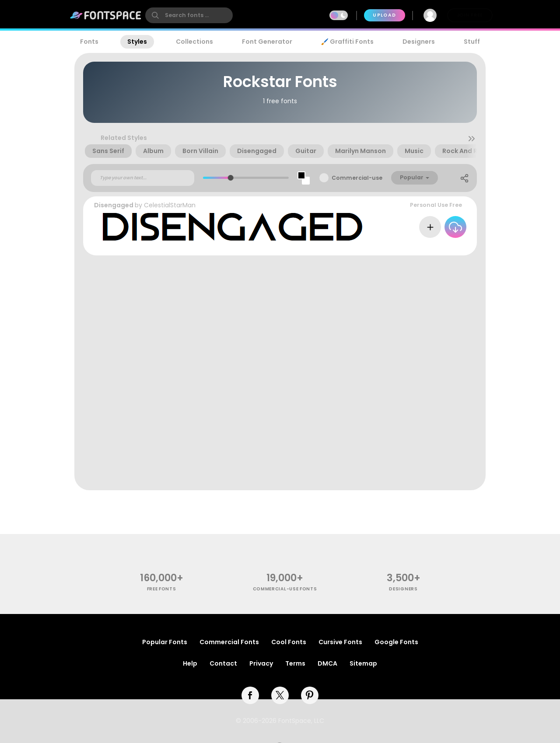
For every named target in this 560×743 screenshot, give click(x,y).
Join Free (470, 15)
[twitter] (280, 695)
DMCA (327, 663)
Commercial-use (357, 178)
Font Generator (267, 42)
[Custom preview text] (143, 178)
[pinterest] (310, 695)
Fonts (89, 42)
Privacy (261, 663)
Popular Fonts (165, 642)
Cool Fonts (289, 642)
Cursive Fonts (340, 642)
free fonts (162, 589)
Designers (419, 42)
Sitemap (363, 663)
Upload (384, 15)
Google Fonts (396, 642)
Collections (194, 42)
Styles (137, 42)
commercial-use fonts (285, 589)
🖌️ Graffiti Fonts (347, 42)
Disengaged (114, 205)
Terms (295, 663)
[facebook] (250, 695)
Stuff (472, 42)
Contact (223, 663)
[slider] (231, 178)
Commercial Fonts (229, 642)
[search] (189, 15)
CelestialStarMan (170, 205)
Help (190, 663)
